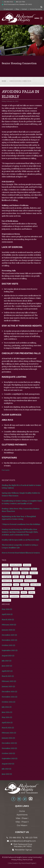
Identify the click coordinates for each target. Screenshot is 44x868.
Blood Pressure (31, 581)
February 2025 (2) (9, 681)
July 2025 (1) (7, 661)
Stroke (32, 592)
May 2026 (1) (7, 609)
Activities (34, 573)
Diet (22, 577)
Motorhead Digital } (29, 863)
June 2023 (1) (7, 774)
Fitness (25, 573)
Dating (5, 596)
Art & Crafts (7, 585)
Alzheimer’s (25, 569)
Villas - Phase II (22, 822)
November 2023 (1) (9, 748)
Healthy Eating (16, 565)
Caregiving (7, 577)
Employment (8, 9)
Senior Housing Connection (20, 81)
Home (4, 81)
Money (5, 592)
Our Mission (22, 825)
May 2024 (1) (7, 717)
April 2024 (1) (7, 723)
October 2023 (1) (8, 753)
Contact (24, 9)
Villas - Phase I (22, 818)
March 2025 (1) (8, 676)
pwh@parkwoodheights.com (23, 841)
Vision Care (7, 581)
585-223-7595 (20, 2)
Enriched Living (27, 596)
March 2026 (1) (8, 620)
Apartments (22, 815)
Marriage (6, 589)
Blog (17, 9)
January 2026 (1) (8, 630)
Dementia (16, 573)
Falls (29, 577)
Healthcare (7, 569)
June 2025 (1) (7, 666)
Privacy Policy (17, 860)
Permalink (6, 470)
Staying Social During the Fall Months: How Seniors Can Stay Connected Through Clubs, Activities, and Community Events (20, 532)
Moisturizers (29, 589)
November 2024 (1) (10, 697)
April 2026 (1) (7, 614)
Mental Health (17, 589)
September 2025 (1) (10, 650)
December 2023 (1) (9, 743)
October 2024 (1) (9, 702)
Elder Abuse (36, 585)
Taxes (16, 577)
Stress (24, 592)
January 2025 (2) (8, 686)
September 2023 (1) (10, 758)
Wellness (6, 573)
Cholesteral (18, 581)
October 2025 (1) (8, 645)
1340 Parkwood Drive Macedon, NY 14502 (23, 845)
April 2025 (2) (7, 671)
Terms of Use (28, 860)
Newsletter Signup (22, 850)
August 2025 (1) (8, 656)
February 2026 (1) (9, 625)
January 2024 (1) (8, 738)
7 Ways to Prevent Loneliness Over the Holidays (21, 524)
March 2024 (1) (8, 728)
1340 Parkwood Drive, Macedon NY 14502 (18, 4)
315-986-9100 (8, 2)
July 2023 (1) (7, 769)
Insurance (25, 585)
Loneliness (14, 596)
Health (5, 565)
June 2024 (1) (7, 712)
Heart (16, 585)
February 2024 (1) (9, 733)
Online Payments (36, 9)
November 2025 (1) (9, 640)
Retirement (15, 592)
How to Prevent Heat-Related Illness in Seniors (21, 553)
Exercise (27, 565)
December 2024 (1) (9, 692)
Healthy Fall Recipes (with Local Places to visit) (20, 540)
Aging (34, 569)
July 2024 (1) (7, 707)
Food (15, 569)
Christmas (6, 600)
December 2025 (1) (9, 635)
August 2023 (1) (8, 764)
